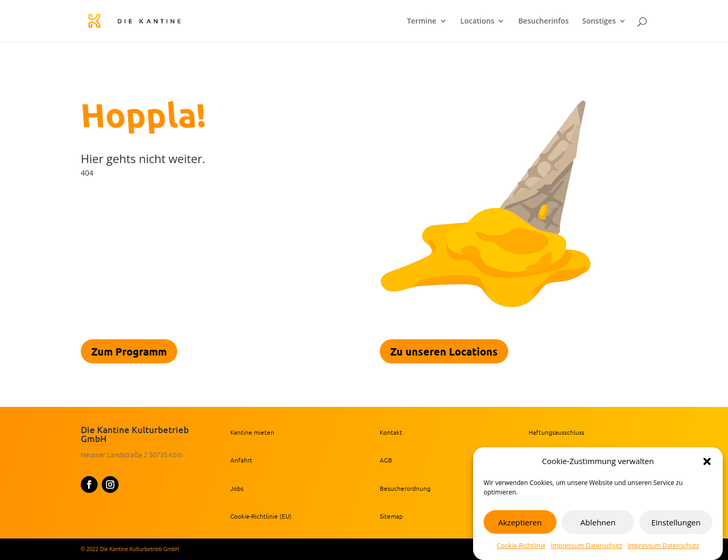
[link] (154, 20)
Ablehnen (598, 523)
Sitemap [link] (391, 516)
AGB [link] (386, 460)
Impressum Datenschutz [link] (586, 547)
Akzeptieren (520, 523)
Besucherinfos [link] (543, 21)
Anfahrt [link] (241, 460)
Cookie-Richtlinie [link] (521, 547)
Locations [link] (478, 21)
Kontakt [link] (391, 432)
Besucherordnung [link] (405, 488)
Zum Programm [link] (129, 351)
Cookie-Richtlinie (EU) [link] (261, 516)
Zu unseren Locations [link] (444, 351)
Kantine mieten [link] (252, 432)
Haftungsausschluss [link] (556, 432)
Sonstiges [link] (599, 21)
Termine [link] (422, 21)
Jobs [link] (237, 488)
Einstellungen (676, 523)
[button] (707, 462)
